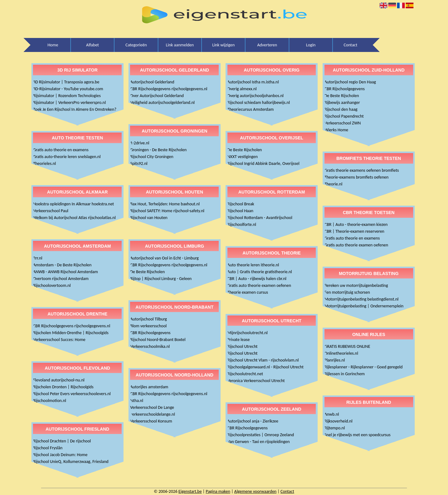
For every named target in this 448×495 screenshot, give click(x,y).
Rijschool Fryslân (48, 448)
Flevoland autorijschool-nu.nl (59, 380)
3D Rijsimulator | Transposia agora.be (66, 82)
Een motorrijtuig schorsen (347, 292)
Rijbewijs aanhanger (342, 103)
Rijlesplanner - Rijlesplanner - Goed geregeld (364, 367)
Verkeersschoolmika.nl (150, 346)
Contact (351, 45)
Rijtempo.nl (335, 428)
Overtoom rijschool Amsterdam (61, 279)
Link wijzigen (223, 45)
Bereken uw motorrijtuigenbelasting (356, 285)
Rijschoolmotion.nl (49, 401)
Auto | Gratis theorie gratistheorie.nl (260, 272)
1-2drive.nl (140, 143)
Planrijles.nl (335, 360)
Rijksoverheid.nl (338, 421)
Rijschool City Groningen (152, 157)
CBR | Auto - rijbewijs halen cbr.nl (257, 279)
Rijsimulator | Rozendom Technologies (67, 96)
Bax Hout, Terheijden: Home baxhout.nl (165, 204)
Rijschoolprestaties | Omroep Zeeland (261, 435)
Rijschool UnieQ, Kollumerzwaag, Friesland (71, 462)
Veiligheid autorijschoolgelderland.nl (162, 103)
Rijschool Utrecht (243, 346)
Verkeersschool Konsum (151, 421)
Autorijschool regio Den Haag (350, 82)
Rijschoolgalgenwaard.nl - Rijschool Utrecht (266, 367)
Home (53, 45)
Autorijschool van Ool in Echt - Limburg (164, 258)
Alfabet (93, 45)
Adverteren (267, 45)
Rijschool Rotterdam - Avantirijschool (260, 218)
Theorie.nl (334, 184)
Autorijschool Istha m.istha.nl (253, 82)
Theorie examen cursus (248, 292)
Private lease (239, 340)
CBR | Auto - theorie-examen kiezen (356, 224)
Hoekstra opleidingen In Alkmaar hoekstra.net (73, 204)
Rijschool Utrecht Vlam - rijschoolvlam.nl (263, 360)
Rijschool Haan (240, 211)
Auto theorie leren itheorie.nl (253, 265)
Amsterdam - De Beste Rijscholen (62, 265)
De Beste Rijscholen (147, 272)
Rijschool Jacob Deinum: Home (60, 455)
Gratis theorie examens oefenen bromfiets (362, 170)
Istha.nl (137, 401)
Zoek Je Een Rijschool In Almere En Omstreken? (75, 109)
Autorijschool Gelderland (152, 82)
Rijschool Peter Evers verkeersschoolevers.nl (72, 394)
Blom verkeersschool (148, 326)
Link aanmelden (180, 45)
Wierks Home (336, 130)
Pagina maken (218, 491)
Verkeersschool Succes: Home (59, 340)
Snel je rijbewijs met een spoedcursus (358, 435)
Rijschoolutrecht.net (245, 374)
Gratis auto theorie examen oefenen (259, 285)
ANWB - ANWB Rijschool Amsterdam (65, 272)
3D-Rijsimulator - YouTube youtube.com (68, 89)
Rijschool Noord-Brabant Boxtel (158, 340)
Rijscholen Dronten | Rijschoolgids (63, 387)
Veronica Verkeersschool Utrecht (256, 381)
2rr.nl (38, 258)
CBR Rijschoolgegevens (150, 333)
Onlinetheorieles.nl (341, 353)
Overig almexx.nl (242, 89)
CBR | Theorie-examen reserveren (355, 231)
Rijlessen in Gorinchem (345, 374)
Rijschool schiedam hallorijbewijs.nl (259, 103)
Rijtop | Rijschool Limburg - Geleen (161, 279)
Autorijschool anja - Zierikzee (253, 421)
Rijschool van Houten (149, 218)
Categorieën (136, 45)
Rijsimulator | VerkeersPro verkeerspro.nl (69, 103)
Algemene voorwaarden (255, 491)
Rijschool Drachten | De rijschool (62, 441)
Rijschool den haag (341, 109)
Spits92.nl (139, 163)
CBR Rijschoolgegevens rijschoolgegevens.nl (72, 326)
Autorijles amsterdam (149, 387)
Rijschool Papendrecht (344, 116)
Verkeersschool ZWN (343, 123)
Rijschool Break (241, 204)
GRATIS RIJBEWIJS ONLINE (347, 346)
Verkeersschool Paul (51, 211)
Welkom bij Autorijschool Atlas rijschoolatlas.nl (74, 218)
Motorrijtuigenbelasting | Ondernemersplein (364, 306)
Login (311, 45)
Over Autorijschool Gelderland (157, 96)
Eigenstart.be (190, 491)
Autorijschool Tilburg (148, 319)
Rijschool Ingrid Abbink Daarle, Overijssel (264, 163)
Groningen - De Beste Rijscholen (158, 150)
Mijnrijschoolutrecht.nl (248, 333)
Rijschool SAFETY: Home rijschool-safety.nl (167, 211)
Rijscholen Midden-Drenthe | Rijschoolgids (71, 333)
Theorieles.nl (44, 163)
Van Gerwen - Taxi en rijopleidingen (259, 442)
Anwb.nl (332, 414)
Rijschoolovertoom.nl (52, 285)
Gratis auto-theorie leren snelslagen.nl (67, 157)
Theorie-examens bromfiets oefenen (357, 177)
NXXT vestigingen (243, 157)
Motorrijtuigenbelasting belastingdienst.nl (362, 299)
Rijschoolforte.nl (242, 224)
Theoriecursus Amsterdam (251, 109)
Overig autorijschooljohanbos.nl (256, 96)
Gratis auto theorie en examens (61, 150)
